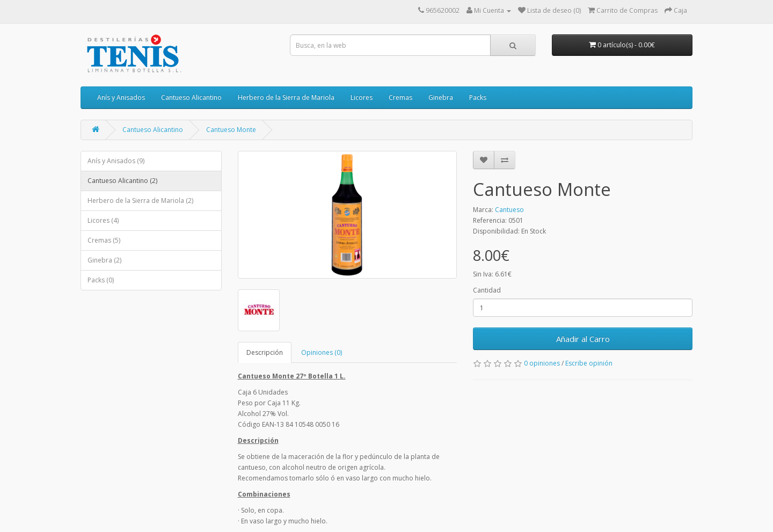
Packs (478, 97)
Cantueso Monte (231, 130)
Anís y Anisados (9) (116, 161)
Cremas (400, 97)
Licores (362, 97)
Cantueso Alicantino (191, 97)
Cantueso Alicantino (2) (122, 181)
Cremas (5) (104, 240)
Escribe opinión (589, 363)
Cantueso (509, 210)
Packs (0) (101, 280)
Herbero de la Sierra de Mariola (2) (140, 201)
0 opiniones (542, 363)
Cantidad (487, 290)
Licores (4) (103, 220)
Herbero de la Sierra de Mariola (286, 97)
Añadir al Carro (583, 339)
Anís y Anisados (121, 97)
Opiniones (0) (322, 352)
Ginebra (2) (104, 260)
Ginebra (441, 97)
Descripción (265, 352)
